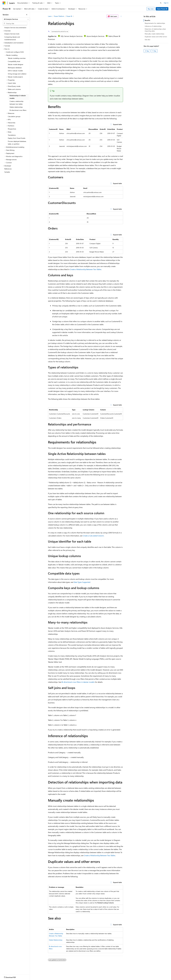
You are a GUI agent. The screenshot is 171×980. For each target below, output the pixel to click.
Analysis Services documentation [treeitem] (15, 28)
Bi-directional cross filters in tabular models (78, 682)
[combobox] (16, 19)
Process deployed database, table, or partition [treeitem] (17, 143)
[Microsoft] (4, 3)
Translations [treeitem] (12, 135)
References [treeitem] (8, 169)
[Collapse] (27, 15)
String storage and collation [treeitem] (17, 74)
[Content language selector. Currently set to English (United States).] (13, 977)
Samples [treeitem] (7, 172)
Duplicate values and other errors (156, 37)
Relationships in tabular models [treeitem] (18, 97)
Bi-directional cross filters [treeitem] (18, 110)
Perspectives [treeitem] (12, 129)
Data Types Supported (82, 582)
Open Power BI (162, 9)
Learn (50, 16)
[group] (85, 140)
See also (147, 40)
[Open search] (161, 3)
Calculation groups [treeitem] (14, 116)
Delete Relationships (56, 940)
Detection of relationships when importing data (155, 30)
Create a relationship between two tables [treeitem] (16, 103)
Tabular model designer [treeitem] (16, 64)
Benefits (147, 20)
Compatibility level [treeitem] (14, 61)
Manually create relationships (154, 34)
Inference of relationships (153, 26)
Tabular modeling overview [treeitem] (17, 58)
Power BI (69, 16)
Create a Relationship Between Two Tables (86, 269)
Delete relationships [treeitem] (16, 107)
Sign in (166, 3)
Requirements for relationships (155, 23)
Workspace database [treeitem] (15, 68)
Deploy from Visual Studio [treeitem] (17, 138)
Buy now (151, 9)
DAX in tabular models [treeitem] (15, 71)
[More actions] (121, 16)
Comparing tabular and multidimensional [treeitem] (12, 38)
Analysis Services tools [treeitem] (12, 34)
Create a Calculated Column (93, 536)
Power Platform (59, 16)
